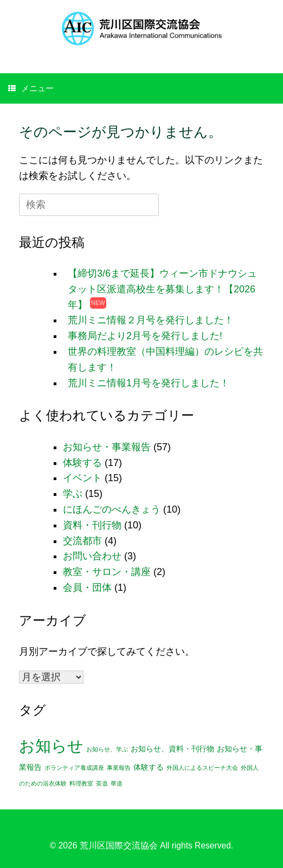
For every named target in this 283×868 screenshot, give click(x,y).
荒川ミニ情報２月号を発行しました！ (151, 320)
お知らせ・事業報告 (107, 447)
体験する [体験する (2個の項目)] (149, 767)
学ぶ (73, 494)
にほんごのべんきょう (112, 509)
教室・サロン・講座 (107, 572)
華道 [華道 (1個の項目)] (117, 783)
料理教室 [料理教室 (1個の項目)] (81, 783)
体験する (82, 463)
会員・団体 (87, 588)
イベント (82, 478)
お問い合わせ (92, 556)
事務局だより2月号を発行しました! (145, 336)
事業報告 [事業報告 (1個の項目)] (119, 768)
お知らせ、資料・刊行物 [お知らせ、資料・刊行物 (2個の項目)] (172, 749)
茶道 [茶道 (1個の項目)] (102, 783)
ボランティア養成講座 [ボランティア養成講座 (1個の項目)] (74, 768)
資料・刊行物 (92, 525)
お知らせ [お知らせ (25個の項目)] (51, 746)
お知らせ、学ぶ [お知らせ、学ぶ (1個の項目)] (107, 749)
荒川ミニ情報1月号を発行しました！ (149, 383)
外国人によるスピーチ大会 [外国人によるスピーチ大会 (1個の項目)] (202, 768)
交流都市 (82, 541)
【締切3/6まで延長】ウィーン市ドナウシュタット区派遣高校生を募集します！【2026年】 (162, 289)
